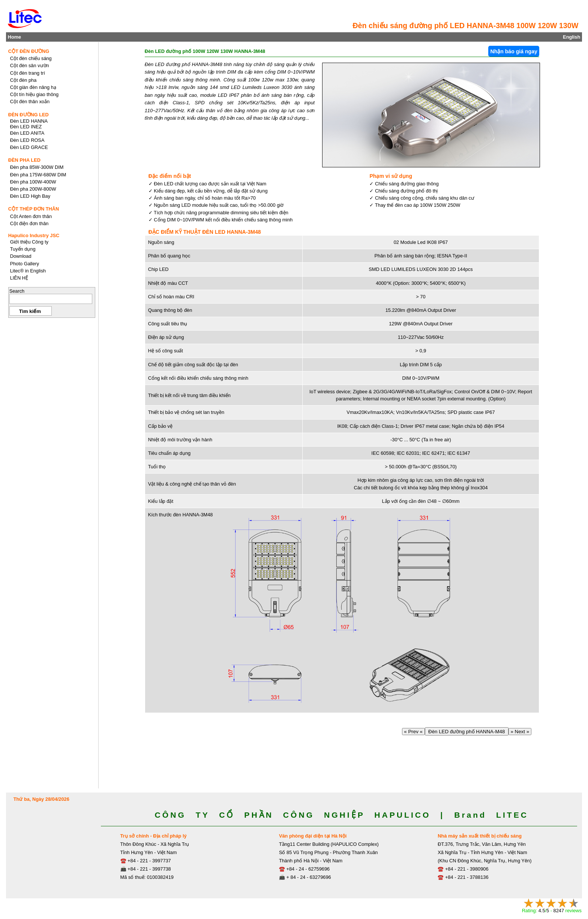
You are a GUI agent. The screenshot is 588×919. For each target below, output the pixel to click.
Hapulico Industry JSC (34, 235)
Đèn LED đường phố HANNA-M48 (467, 732)
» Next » (520, 732)
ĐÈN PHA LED (24, 160)
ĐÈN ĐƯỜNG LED (28, 115)
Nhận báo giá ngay (514, 51)
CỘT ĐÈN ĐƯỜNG (29, 51)
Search (17, 291)
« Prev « (413, 732)
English (571, 37)
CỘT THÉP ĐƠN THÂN (34, 209)
